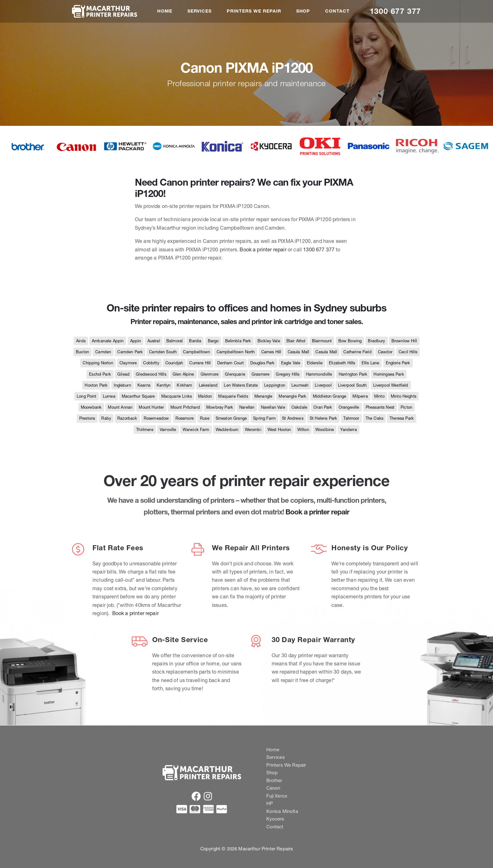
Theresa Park (402, 418)
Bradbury (376, 341)
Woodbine (325, 430)
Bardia (195, 341)
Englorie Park (398, 363)
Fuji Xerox (277, 796)
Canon (273, 788)
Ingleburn (122, 385)
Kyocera (275, 819)
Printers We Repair (254, 11)
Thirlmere (145, 430)
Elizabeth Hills (342, 363)
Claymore (128, 363)
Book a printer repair (263, 249)
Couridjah (174, 363)
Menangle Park (292, 396)
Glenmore (210, 374)
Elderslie (315, 363)
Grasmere (260, 374)
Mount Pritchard (185, 407)
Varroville (168, 430)
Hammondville (319, 374)
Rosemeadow (156, 418)
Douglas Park (263, 363)
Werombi (253, 430)
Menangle (263, 396)
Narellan (247, 407)
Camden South (163, 352)
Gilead (123, 374)
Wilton (303, 430)
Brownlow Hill (404, 341)
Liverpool (323, 385)
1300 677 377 (395, 11)
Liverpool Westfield (391, 385)
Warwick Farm (196, 430)
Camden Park (130, 352)
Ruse (205, 418)
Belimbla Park (238, 341)
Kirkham (184, 385)
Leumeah (300, 385)
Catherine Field (357, 352)
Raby (106, 418)
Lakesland (208, 385)
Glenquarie (235, 374)
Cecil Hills (408, 352)
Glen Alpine (183, 374)
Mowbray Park (220, 407)
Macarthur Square (138, 396)
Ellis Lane (371, 363)
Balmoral (174, 341)
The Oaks (374, 418)
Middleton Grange (330, 396)
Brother (274, 780)
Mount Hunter (151, 407)
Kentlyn (163, 385)
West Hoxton (279, 430)
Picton (406, 407)
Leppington (275, 385)
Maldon (205, 396)
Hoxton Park (96, 385)
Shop (303, 11)
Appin (136, 341)
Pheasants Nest (380, 407)
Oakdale (299, 407)
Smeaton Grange (231, 418)
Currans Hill (200, 363)
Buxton (82, 352)
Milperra (360, 396)
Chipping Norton (98, 363)
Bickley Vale (269, 341)
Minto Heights (404, 396)
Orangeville (349, 407)
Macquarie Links (177, 396)
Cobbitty (151, 363)
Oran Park (323, 407)
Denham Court (231, 363)
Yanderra (348, 430)
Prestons (87, 418)
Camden (103, 352)
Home (165, 11)
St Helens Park (323, 418)
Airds (81, 341)
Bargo (213, 341)
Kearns (144, 385)
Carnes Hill (271, 352)
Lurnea (109, 396)
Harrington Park (353, 374)
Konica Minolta (282, 811)
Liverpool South (352, 385)
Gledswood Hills (151, 374)
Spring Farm (264, 418)
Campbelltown (197, 352)
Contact (337, 11)
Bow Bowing (350, 341)
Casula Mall (299, 352)
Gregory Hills (288, 374)
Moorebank (91, 407)
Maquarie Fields (233, 396)
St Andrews (293, 418)
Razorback (127, 418)
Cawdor (385, 352)
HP (270, 803)
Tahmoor (351, 418)
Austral (154, 341)
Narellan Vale (273, 407)
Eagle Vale (291, 363)
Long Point (87, 396)
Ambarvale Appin (108, 341)
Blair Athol (296, 341)
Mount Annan (120, 407)
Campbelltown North (236, 352)
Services (200, 11)
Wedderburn (227, 430)
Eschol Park (100, 374)
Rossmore (185, 418)
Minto (379, 396)
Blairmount (322, 341)
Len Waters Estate (241, 385)
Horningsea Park (389, 374)
